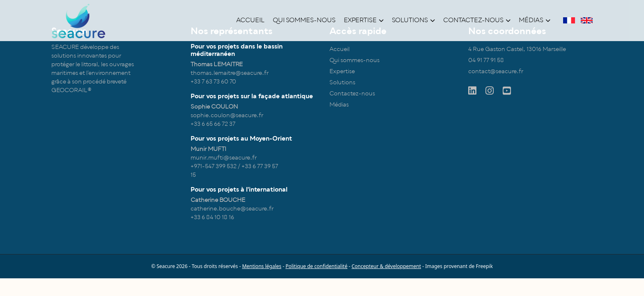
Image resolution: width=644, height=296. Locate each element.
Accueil (250, 20)
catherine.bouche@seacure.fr (232, 209)
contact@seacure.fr (496, 71)
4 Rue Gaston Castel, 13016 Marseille (517, 49)
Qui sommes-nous (304, 20)
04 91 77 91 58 (486, 60)
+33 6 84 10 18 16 (212, 217)
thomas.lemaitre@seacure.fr (230, 73)
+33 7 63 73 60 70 (213, 82)
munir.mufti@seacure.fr (224, 158)
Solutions (413, 20)
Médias (535, 20)
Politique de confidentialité (316, 266)
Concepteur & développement (386, 266)
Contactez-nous (477, 20)
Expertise (364, 20)
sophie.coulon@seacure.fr (227, 115)
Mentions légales (262, 266)
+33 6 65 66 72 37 (213, 124)
